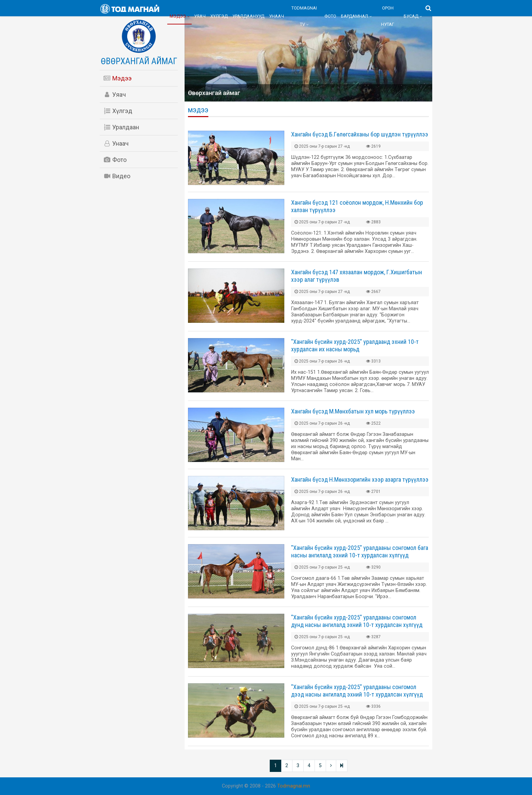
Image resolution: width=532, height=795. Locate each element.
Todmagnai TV (304, 16)
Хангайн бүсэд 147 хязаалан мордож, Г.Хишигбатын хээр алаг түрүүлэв (357, 276)
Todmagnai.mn (294, 786)
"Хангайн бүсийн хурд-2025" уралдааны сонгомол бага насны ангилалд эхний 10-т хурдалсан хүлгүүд (360, 551)
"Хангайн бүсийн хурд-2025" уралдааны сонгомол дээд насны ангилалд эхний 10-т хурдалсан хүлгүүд (357, 691)
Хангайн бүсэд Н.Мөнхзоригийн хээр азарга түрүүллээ (360, 479)
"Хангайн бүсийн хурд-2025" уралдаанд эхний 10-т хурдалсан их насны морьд (355, 345)
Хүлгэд (219, 16)
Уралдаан (121, 127)
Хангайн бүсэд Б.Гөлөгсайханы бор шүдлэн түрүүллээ (360, 134)
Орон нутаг (388, 16)
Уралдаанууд (248, 16)
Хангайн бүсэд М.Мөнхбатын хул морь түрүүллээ (353, 411)
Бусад (411, 16)
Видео (117, 176)
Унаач (277, 16)
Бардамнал (355, 16)
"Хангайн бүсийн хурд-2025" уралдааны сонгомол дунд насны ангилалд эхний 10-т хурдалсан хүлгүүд (357, 621)
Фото (330, 16)
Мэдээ (178, 16)
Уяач (200, 16)
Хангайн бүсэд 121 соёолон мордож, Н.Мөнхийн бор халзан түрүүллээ (357, 206)
